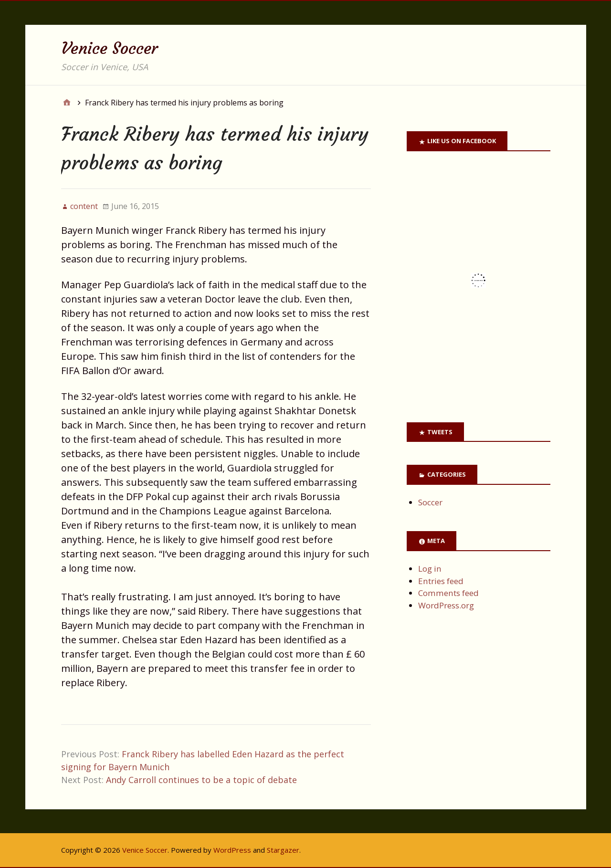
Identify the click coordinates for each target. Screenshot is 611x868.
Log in (430, 569)
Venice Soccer (110, 48)
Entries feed (441, 581)
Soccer (430, 502)
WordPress (232, 850)
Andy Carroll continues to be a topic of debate (201, 780)
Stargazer (283, 850)
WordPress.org (446, 605)
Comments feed (448, 593)
